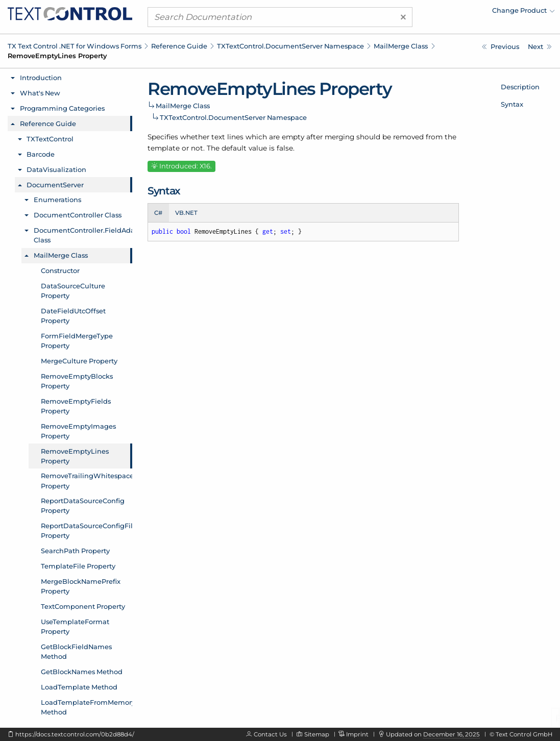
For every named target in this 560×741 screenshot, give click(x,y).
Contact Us (270, 734)
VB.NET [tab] (186, 213)
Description (520, 87)
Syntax (512, 104)
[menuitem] (466, 13)
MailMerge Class (401, 46)
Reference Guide (179, 46)
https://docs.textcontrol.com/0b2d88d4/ (75, 734)
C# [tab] (158, 213)
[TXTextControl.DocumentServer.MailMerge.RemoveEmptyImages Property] (501, 47)
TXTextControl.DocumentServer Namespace (290, 46)
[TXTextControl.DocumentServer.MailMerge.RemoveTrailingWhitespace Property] (540, 47)
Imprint (357, 734)
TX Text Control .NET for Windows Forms (75, 46)
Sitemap (317, 734)
